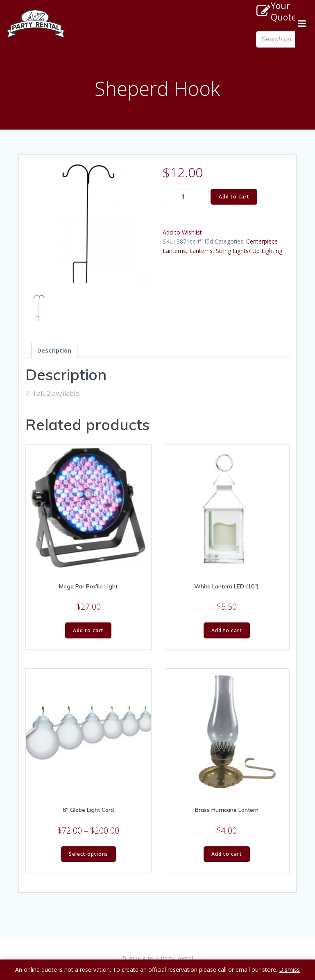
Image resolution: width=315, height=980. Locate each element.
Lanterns (201, 251)
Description (54, 350)
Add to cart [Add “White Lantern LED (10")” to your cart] (227, 630)
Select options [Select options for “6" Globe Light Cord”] (88, 854)
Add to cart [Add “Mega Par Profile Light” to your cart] (88, 630)
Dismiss (289, 970)
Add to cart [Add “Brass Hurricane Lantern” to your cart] (227, 854)
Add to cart (234, 197)
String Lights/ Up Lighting (249, 251)
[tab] (54, 350)
